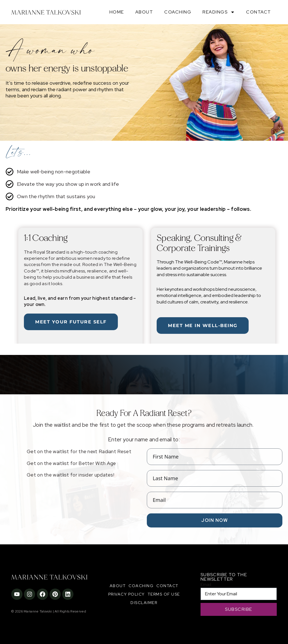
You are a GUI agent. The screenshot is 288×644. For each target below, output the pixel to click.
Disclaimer (144, 603)
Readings (219, 12)
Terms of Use (164, 594)
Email (206, 584)
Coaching (178, 12)
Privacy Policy (127, 594)
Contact (259, 12)
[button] (11, 282)
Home (117, 12)
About (144, 12)
